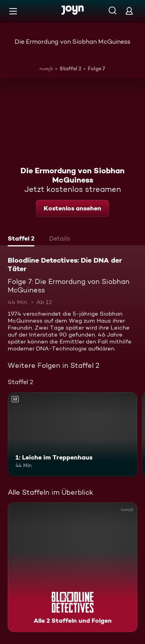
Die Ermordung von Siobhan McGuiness (72, 42)
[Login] (129, 11)
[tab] (21, 239)
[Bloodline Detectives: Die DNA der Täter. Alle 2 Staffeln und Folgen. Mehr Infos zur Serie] (72, 567)
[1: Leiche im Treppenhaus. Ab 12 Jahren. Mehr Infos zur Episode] (72, 434)
